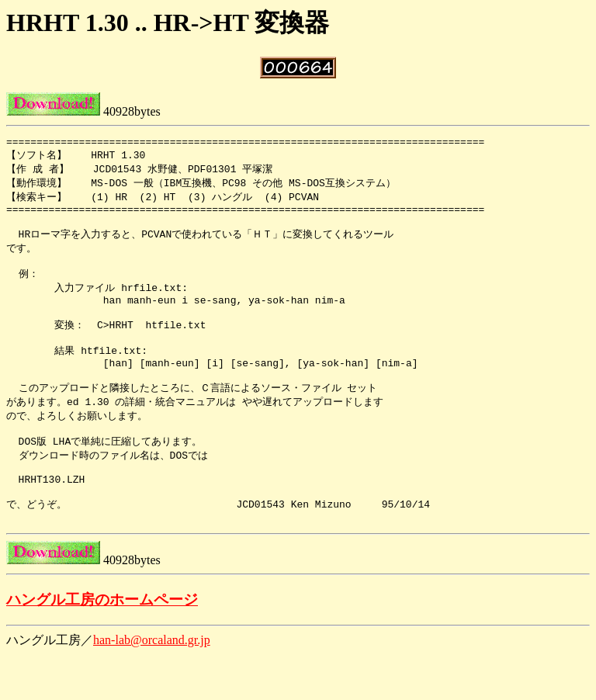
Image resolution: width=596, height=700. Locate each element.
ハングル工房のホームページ (102, 645)
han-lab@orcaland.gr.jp (152, 685)
